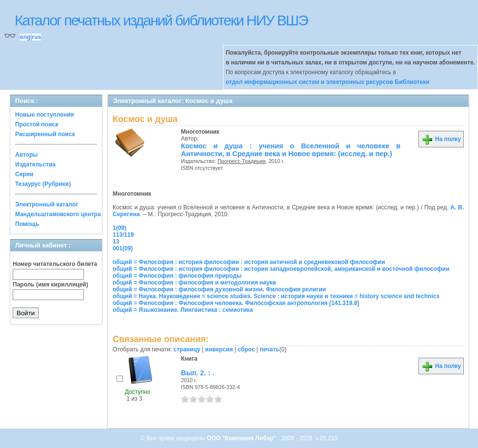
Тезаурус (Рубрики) (43, 184)
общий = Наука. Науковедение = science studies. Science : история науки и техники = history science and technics (276, 296)
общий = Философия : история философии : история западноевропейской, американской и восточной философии (281, 269)
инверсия (219, 349)
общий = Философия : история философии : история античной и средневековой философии (249, 262)
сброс (246, 349)
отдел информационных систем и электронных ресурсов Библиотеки (328, 82)
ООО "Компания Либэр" (242, 438)
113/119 (123, 235)
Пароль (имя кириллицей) (50, 285)
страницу (187, 349)
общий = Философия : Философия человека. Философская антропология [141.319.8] (236, 303)
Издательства (35, 164)
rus (36, 37)
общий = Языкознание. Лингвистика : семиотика (183, 310)
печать (269, 349)
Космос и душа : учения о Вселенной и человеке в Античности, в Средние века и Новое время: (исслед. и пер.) (291, 150)
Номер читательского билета (55, 264)
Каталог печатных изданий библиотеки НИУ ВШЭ (161, 20)
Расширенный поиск (45, 134)
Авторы (27, 155)
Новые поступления (45, 115)
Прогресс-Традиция (242, 161)
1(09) (119, 228)
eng (25, 37)
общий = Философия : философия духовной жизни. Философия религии (219, 289)
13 (116, 242)
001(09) (123, 248)
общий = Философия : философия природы (177, 276)
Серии (24, 174)
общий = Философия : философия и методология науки (194, 283)
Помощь (27, 224)
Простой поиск (37, 124)
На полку (441, 139)
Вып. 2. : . (198, 373)
